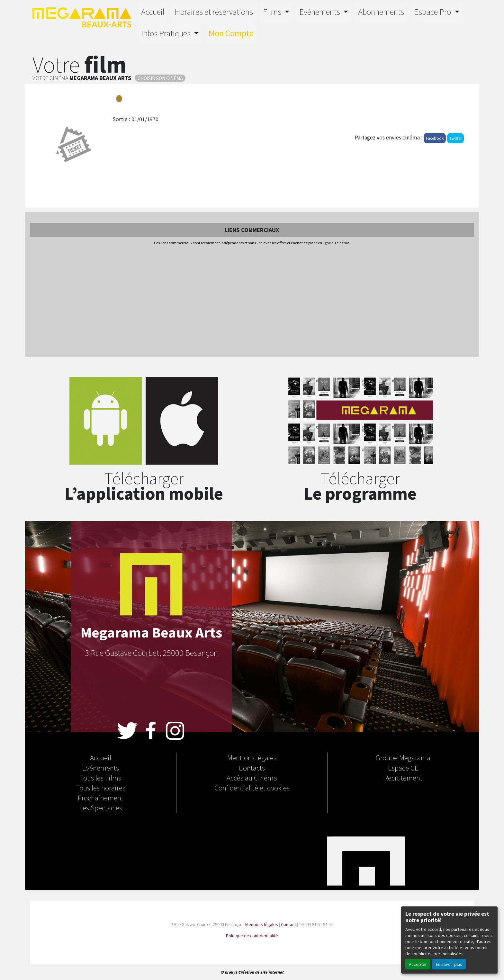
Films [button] (273, 11)
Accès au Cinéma (252, 778)
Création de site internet (261, 972)
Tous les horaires (101, 788)
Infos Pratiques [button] (167, 33)
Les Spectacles (101, 807)
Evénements (101, 768)
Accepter (418, 964)
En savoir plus (449, 964)
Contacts (252, 768)
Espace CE (403, 768)
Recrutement (403, 778)
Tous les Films (101, 778)
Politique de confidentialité (252, 935)
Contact (288, 924)
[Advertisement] (252, 301)
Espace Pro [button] (433, 11)
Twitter (455, 138)
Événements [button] (320, 11)
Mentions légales (252, 757)
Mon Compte (231, 33)
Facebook (435, 138)
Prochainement (101, 797)
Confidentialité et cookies (252, 788)
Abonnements (381, 11)
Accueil (153, 11)
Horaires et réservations (214, 11)
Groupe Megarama (403, 757)
